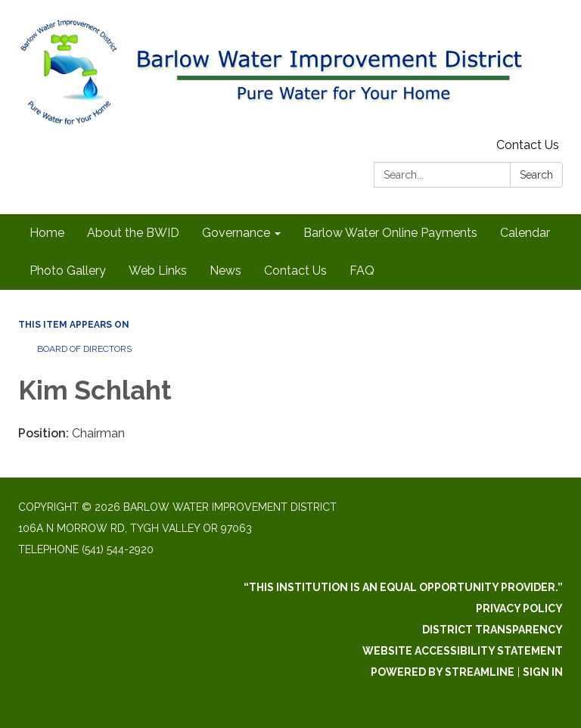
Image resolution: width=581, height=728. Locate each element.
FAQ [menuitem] (362, 271)
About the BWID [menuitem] (133, 233)
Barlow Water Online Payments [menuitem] (390, 233)
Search (536, 175)
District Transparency (492, 630)
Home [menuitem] (47, 233)
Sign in (543, 672)
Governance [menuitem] (236, 233)
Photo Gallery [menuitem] (68, 271)
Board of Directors (84, 349)
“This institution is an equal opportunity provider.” (403, 587)
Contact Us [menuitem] (295, 271)
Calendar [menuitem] (525, 233)
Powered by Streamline (443, 672)
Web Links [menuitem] (158, 271)
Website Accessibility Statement (463, 651)
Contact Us (528, 145)
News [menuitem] (225, 271)
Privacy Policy (519, 608)
